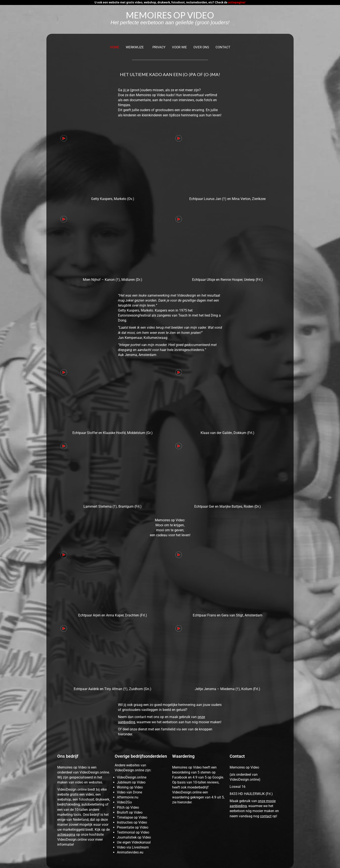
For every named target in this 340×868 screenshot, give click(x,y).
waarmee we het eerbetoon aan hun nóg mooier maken (179, 722)
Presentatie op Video (133, 827)
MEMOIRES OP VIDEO (170, 15)
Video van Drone (129, 792)
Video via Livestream (133, 847)
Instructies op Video (132, 822)
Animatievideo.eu (130, 852)
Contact (223, 47)
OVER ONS (201, 47)
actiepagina (66, 835)
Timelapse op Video (132, 817)
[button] (136, 47)
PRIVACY (159, 47)
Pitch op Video (128, 807)
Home (115, 47)
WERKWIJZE (135, 47)
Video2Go (124, 802)
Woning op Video (130, 787)
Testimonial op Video (133, 832)
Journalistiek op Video (134, 837)
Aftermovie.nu (128, 797)
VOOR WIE (179, 47)
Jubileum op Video (131, 782)
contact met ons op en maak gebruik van (166, 717)
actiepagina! (237, 2)
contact (266, 816)
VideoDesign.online (132, 777)
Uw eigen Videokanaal (134, 842)
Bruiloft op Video (130, 812)
